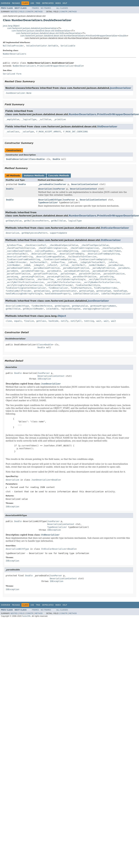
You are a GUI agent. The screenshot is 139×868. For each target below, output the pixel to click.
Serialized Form (12, 74)
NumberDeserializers (15, 54)
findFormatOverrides (106, 288)
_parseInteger (68, 274)
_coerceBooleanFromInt (19, 251)
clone (9, 321)
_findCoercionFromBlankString (23, 259)
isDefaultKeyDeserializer (116, 294)
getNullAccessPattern (36, 221)
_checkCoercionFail (35, 245)
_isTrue (64, 265)
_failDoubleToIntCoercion (82, 257)
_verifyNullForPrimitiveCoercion (25, 282)
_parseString (106, 277)
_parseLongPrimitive (32, 277)
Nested (14, 12)
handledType (120, 291)
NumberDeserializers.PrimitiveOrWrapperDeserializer (43, 66)
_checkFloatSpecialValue (95, 245)
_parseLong (12, 277)
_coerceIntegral (90, 251)
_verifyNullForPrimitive (102, 279)
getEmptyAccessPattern (35, 233)
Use (32, 3)
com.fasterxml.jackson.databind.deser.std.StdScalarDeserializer (48, 33)
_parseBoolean (115, 265)
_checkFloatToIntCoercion (20, 248)
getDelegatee (62, 306)
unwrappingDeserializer (96, 309)
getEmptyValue (14, 221)
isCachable (52, 309)
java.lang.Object (11, 26)
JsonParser (60, 184)
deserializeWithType (50, 200)
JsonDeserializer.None (19, 93)
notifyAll (76, 321)
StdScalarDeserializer (115, 228)
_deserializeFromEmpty (71, 254)
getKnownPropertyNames (103, 306)
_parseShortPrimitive (84, 277)
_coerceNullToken (111, 251)
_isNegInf (38, 265)
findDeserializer (58, 288)
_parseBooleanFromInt (18, 268)
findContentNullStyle (88, 285)
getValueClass (42, 291)
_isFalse (112, 262)
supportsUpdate (58, 233)
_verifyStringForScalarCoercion (24, 285)
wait (99, 321)
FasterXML (26, 616)
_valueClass (12, 132)
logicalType (75, 221)
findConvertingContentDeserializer (26, 288)
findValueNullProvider (19, 291)
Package (16, 3)
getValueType (87, 291)
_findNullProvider (16, 262)
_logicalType (29, 119)
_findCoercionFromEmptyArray (59, 259)
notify (64, 321)
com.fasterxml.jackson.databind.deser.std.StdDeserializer (41, 31)
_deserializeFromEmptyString (103, 254)
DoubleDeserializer (17, 159)
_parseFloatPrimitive (18, 274)
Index (58, 3)
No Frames (46, 8)
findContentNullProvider (59, 285)
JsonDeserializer (121, 88)
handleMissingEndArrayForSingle (24, 294)
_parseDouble (46, 184)
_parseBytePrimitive (103, 268)
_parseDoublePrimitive (76, 271)
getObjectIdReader (33, 309)
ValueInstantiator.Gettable (42, 46)
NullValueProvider (13, 46)
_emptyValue (12, 119)
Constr (30, 12)
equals (18, 321)
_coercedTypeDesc (44, 251)
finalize (29, 321)
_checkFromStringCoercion (52, 248)
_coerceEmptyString (67, 251)
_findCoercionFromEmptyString (95, 259)
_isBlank (72, 262)
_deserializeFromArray (43, 254)
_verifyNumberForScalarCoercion (101, 282)
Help (65, 3)
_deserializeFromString (19, 257)
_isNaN (27, 265)
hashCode (53, 321)
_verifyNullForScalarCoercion (63, 282)
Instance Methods (34, 176)
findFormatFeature (81, 288)
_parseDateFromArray (32, 271)
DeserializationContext (85, 184)
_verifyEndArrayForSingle (71, 279)
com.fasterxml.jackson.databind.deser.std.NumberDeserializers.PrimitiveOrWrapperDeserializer (69, 36)
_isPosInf (52, 265)
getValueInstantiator (64, 291)
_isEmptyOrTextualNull (92, 262)
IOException (44, 379)
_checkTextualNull (112, 248)
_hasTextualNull (38, 262)
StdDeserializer (107, 127)
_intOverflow (57, 262)
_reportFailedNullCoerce (20, 279)
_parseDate (123, 268)
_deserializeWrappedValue (50, 257)
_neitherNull (78, 265)
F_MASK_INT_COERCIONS (76, 132)
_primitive (60, 119)
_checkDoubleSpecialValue (63, 245)
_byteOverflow (14, 245)
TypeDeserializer (48, 202)
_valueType (28, 132)
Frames (36, 8)
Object (62, 316)
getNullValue (58, 221)
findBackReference (42, 306)
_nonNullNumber (96, 265)
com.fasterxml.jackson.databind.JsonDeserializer (32, 28)
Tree (38, 3)
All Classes (62, 8)
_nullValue (45, 119)
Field (22, 12)
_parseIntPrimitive (89, 274)
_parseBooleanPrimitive (46, 268)
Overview (6, 3)
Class (32, 159)
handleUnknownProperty (58, 294)
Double (123, 36)
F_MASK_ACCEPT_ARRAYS (49, 132)
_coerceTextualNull (17, 254)
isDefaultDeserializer (86, 294)
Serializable (68, 46)
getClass (41, 321)
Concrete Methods (59, 176)
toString (89, 321)
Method (39, 12)
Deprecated (48, 3)
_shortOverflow (45, 279)
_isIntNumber (13, 265)
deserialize (45, 189)
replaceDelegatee (71, 309)
